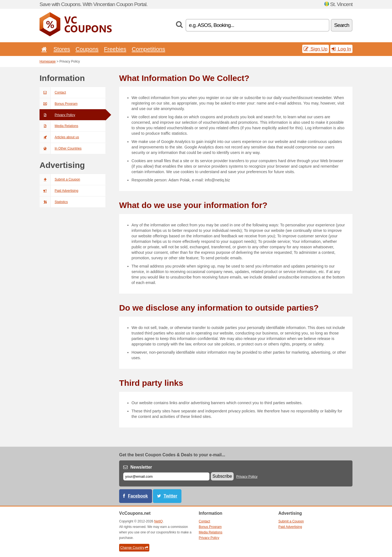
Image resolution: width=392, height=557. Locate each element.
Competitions (149, 49)
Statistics (54, 202)
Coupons (87, 49)
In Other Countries (61, 148)
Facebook (138, 496)
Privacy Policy (57, 115)
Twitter (170, 496)
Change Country (134, 548)
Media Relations (59, 126)
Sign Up (316, 49)
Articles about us (59, 137)
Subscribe (222, 476)
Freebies (115, 49)
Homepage (48, 61)
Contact (53, 92)
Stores (62, 49)
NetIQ (159, 521)
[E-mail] (166, 476)
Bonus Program (58, 104)
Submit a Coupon (60, 179)
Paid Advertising (59, 191)
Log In (341, 49)
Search (342, 25)
